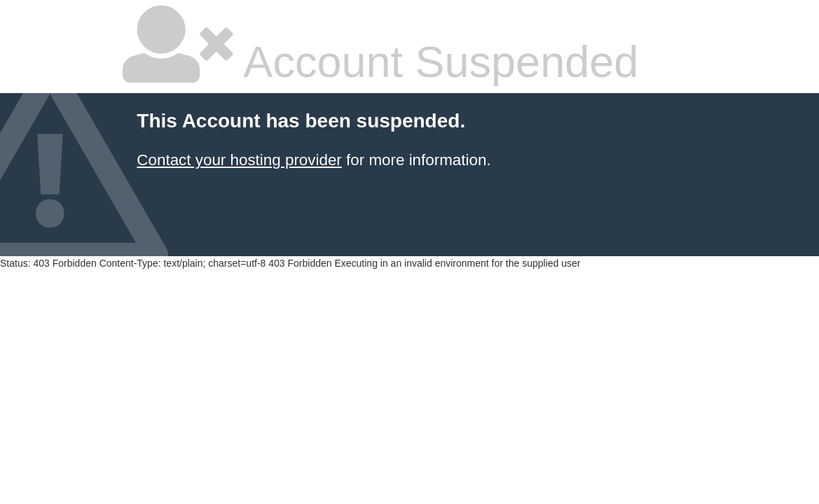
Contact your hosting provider (239, 160)
